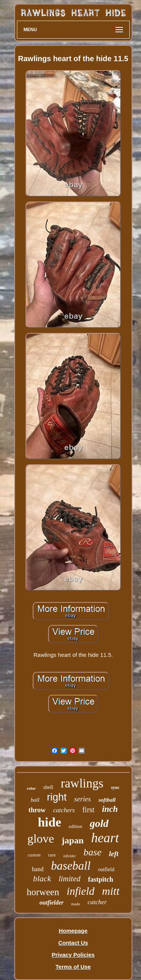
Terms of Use (73, 967)
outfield (106, 869)
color (31, 788)
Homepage (73, 931)
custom (34, 855)
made (76, 904)
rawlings (82, 783)
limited (70, 879)
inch (110, 809)
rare (52, 855)
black (42, 878)
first (88, 810)
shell (48, 787)
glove (41, 838)
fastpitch (101, 879)
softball (107, 800)
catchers (64, 810)
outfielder (52, 902)
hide (49, 822)
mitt (111, 891)
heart (105, 838)
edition (76, 826)
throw (37, 810)
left (114, 854)
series (82, 799)
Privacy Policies (73, 955)
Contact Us (73, 943)
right (57, 797)
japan (73, 840)
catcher (97, 902)
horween (43, 892)
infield (80, 891)
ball (35, 800)
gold (99, 823)
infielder (70, 856)
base (92, 852)
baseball (71, 866)
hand (38, 869)
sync (115, 787)
